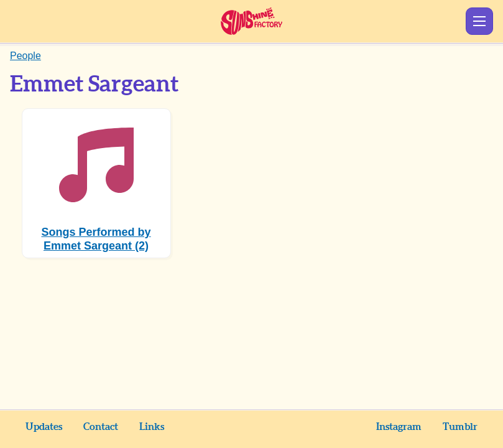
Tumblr (460, 427)
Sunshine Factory (251, 21)
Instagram (399, 427)
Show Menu (479, 21)
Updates (44, 427)
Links (152, 427)
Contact (101, 427)
